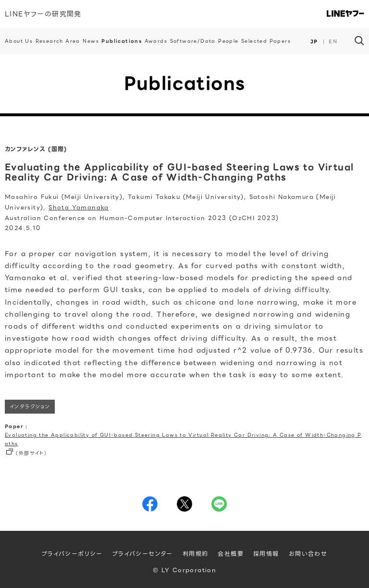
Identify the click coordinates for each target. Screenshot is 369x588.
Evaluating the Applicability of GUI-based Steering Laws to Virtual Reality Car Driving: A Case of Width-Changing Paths (183, 439)
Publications (122, 41)
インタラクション (30, 407)
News (91, 41)
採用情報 (266, 554)
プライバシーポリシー (72, 554)
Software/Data (193, 41)
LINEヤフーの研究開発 (43, 14)
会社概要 (231, 554)
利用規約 (196, 554)
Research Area (58, 41)
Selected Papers (266, 41)
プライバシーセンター (143, 554)
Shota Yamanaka (79, 207)
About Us (19, 41)
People (228, 41)
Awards (156, 41)
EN (333, 42)
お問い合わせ (308, 554)
